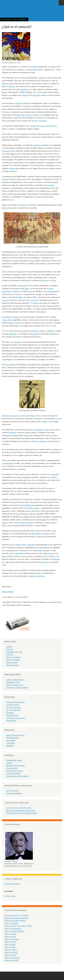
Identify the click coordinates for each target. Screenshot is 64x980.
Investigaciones (11, 721)
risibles (30, 508)
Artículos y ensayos (13, 705)
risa (43, 126)
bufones (8, 317)
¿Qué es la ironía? (10, 942)
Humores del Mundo (13, 660)
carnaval (33, 126)
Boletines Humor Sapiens (15, 771)
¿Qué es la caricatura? (12, 939)
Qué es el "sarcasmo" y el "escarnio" (17, 915)
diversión (36, 95)
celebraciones (14, 168)
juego (27, 289)
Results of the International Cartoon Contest (21, 810)
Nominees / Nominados (14, 793)
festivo (33, 416)
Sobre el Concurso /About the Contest (19, 808)
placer (51, 289)
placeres (25, 95)
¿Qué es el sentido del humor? (14, 931)
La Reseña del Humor (13, 773)
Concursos (10, 649)
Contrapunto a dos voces (14, 652)
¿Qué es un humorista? (12, 958)
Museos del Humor (12, 665)
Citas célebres (11, 741)
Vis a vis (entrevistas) (13, 710)
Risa (54, 280)
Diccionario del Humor (12, 884)
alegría (44, 121)
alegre (41, 78)
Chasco (9, 896)
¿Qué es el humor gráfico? (13, 929)
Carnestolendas (25, 505)
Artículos (9, 647)
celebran (18, 545)
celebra (53, 67)
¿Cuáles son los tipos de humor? (15, 921)
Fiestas (5, 556)
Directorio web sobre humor (15, 766)
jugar (44, 520)
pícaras (28, 115)
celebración (19, 103)
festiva (39, 573)
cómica (5, 320)
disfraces (30, 523)
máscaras (5, 84)
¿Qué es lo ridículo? (11, 952)
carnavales (50, 185)
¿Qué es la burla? (10, 936)
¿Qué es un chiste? (11, 955)
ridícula (32, 514)
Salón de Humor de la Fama (15, 735)
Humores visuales (12, 663)
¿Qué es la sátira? (10, 947)
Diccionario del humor (14, 707)
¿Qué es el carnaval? (11, 923)
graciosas (21, 115)
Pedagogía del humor (13, 682)
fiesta (36, 67)
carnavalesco (15, 416)
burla (53, 430)
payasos (16, 317)
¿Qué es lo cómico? (11, 950)
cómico (44, 422)
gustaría (26, 89)
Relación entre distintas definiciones (16, 918)
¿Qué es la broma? (11, 934)
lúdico (16, 291)
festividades (18, 297)
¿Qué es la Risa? (10, 944)
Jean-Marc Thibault (11, 861)
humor (17, 261)
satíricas (36, 115)
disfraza (12, 86)
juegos (36, 508)
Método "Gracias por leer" (15, 685)
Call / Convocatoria (13, 791)
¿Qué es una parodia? (12, 960)
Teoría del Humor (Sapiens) (15, 702)
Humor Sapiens (8, 592)
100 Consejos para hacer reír (16, 718)
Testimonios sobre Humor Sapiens (18, 776)
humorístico (7, 291)
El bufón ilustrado (12, 715)
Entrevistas (10, 655)
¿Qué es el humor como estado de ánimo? (18, 926)
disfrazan (51, 331)
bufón (54, 438)
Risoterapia (10, 713)
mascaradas (33, 70)
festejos (7, 151)
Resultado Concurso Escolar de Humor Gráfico (22, 813)
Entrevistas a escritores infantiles (17, 688)
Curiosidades (10, 743)
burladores (12, 432)
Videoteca (9, 763)
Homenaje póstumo (13, 738)
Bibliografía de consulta (14, 760)
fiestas (7, 154)
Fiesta (40, 550)
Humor (46, 280)
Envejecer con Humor (13, 657)
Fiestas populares (12, 768)
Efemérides (10, 746)
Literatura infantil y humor (15, 680)
